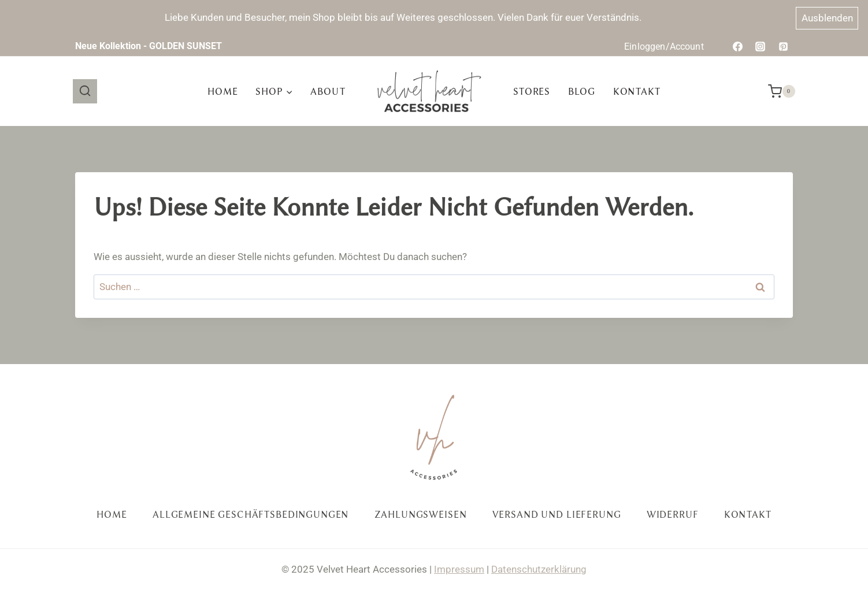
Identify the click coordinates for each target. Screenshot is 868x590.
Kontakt (637, 92)
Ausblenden (827, 18)
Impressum (459, 569)
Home (222, 92)
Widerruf (673, 515)
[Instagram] (761, 46)
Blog (582, 92)
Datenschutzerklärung (539, 569)
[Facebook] (738, 46)
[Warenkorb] (782, 91)
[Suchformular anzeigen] (85, 91)
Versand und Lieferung (557, 515)
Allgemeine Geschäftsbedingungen (251, 515)
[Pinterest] (783, 46)
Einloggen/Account (664, 47)
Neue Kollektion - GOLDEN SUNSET (149, 46)
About (328, 92)
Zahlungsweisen (421, 515)
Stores (532, 92)
